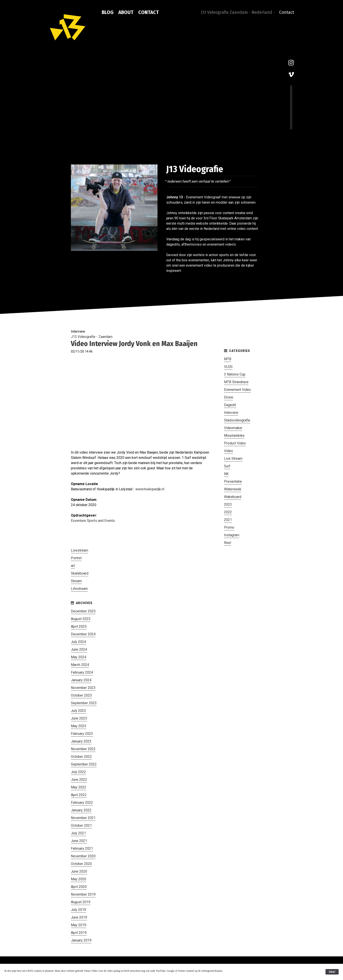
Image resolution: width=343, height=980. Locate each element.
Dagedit (230, 405)
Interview (231, 413)
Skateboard (80, 573)
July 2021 (78, 833)
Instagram (232, 535)
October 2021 (81, 825)
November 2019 (83, 894)
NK (226, 474)
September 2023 (84, 703)
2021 (228, 520)
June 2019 (79, 917)
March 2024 (80, 665)
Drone (229, 397)
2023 (228, 504)
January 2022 (81, 810)
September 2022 (84, 764)
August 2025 (81, 619)
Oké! (332, 972)
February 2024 (82, 672)
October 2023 (81, 695)
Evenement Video (237, 390)
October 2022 (81, 757)
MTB (228, 359)
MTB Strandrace (236, 382)
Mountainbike (234, 436)
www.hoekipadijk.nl (150, 489)
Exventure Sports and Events (93, 521)
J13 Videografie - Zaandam (92, 337)
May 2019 (79, 925)
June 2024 (79, 649)
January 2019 (81, 940)
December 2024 (83, 634)
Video (228, 451)
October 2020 (81, 864)
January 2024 (81, 680)
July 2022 (78, 772)
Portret (76, 558)
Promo (229, 527)
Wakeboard (233, 497)
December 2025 (83, 611)
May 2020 (79, 879)
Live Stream (233, 459)
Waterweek (233, 489)
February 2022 (82, 803)
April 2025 (79, 626)
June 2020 (79, 871)
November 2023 (83, 688)
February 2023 (82, 734)
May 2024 (79, 657)
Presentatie (233, 481)
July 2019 (78, 910)
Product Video (235, 443)
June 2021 (79, 841)
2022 (228, 512)
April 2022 (79, 795)
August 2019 (81, 902)
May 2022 (79, 787)
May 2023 (79, 726)
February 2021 (82, 848)
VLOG (228, 367)
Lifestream (79, 589)
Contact (149, 12)
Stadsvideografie (237, 420)
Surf (227, 466)
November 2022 (83, 749)
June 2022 (79, 780)
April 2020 (79, 887)
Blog (108, 12)
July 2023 (78, 711)
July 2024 (78, 642)
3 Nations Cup (235, 374)
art (73, 566)
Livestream (80, 550)
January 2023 (81, 741)
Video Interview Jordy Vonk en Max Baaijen (134, 344)
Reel (227, 543)
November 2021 (83, 818)
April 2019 (79, 933)
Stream (76, 581)
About (126, 12)
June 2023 (79, 718)
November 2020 (83, 856)
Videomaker (233, 428)
